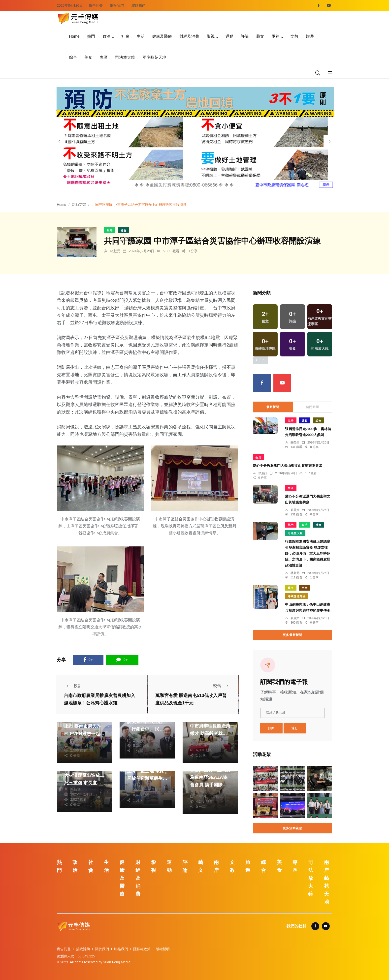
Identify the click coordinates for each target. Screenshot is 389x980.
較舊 (222, 686)
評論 (245, 36)
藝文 (260, 36)
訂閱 (271, 728)
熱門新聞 (312, 407)
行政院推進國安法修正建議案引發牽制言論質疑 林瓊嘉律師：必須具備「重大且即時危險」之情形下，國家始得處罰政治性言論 (308, 553)
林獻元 (115, 251)
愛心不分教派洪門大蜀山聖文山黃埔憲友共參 (288, 466)
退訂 (295, 728)
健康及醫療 (162, 36)
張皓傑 (75, 789)
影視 (211, 36)
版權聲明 (163, 949)
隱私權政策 (142, 949)
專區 (104, 57)
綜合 (73, 57)
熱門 (91, 36)
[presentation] (59, 141)
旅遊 (310, 36)
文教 (294, 36)
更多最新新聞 (292, 635)
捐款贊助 (83, 949)
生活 (141, 36)
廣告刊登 (96, 5)
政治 (106, 36)
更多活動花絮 (292, 828)
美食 (88, 57)
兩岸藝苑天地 (154, 57)
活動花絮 (79, 205)
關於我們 (117, 5)
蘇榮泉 (295, 443)
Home (74, 36)
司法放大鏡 (125, 57)
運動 (229, 36)
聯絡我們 (138, 5)
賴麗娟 (263, 473)
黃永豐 (75, 740)
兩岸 (276, 36)
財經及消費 (189, 36)
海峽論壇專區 (297, 596)
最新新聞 (273, 407)
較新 (73, 686)
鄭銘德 (201, 791)
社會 (125, 36)
